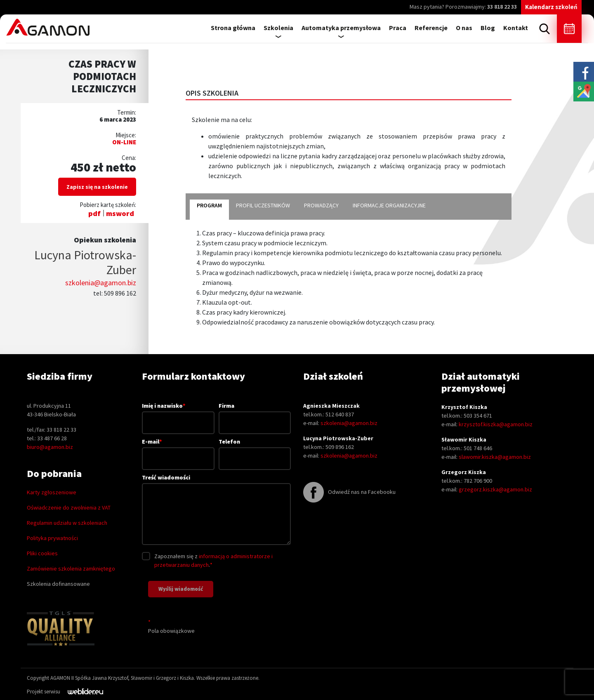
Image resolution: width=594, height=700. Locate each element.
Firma (255, 414)
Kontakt (516, 28)
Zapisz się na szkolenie (97, 187)
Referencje (431, 28)
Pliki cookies (42, 553)
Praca (398, 28)
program (209, 205)
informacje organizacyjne (389, 205)
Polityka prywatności (52, 538)
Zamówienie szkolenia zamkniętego (71, 568)
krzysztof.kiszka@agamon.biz (496, 424)
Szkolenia (278, 28)
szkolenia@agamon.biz (101, 283)
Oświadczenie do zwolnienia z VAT (69, 507)
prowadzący (321, 205)
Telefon (255, 450)
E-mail (178, 450)
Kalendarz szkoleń (551, 7)
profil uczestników (263, 205)
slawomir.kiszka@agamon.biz (495, 457)
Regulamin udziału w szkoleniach (67, 523)
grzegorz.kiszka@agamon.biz (495, 489)
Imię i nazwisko (178, 414)
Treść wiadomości (216, 510)
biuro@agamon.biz (50, 447)
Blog (488, 28)
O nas (464, 28)
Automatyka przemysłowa (341, 28)
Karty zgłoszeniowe (52, 492)
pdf (94, 213)
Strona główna (233, 28)
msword (120, 213)
